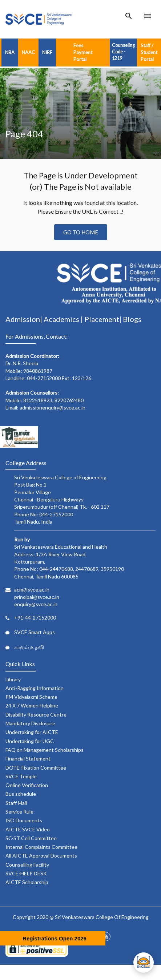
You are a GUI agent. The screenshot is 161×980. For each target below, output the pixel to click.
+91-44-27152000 (35, 618)
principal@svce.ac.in (37, 597)
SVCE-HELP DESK (26, 873)
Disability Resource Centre (36, 715)
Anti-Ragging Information (35, 688)
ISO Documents (24, 820)
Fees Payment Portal (83, 52)
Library (13, 679)
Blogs (132, 319)
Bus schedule (21, 794)
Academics (62, 319)
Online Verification (27, 785)
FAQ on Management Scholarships (45, 750)
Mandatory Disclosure (30, 723)
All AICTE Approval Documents (41, 856)
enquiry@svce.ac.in (36, 604)
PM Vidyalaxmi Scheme (31, 697)
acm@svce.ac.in (32, 590)
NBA (10, 52)
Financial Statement (28, 759)
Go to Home (81, 232)
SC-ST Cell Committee (31, 838)
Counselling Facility (27, 865)
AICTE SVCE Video (28, 829)
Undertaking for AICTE (32, 732)
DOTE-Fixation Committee (36, 768)
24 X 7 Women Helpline (32, 705)
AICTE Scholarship (27, 882)
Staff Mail (16, 803)
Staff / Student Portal (149, 52)
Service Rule (19, 812)
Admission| (25, 319)
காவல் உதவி (29, 647)
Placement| (104, 319)
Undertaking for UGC (30, 741)
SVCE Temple (21, 776)
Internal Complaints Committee (41, 847)
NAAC (28, 52)
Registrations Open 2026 (55, 938)
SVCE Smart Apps (35, 632)
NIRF (47, 52)
